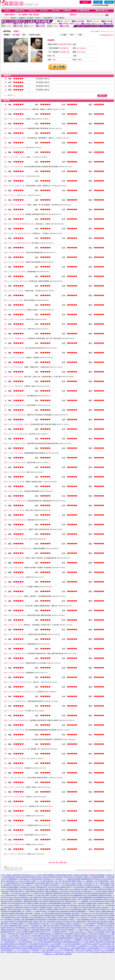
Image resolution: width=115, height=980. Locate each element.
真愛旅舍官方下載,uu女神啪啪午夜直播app (38, 934)
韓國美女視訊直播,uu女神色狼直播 (45, 904)
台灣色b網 (93, 918)
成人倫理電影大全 (77, 924)
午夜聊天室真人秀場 (12, 928)
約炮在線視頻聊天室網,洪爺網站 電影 (16, 914)
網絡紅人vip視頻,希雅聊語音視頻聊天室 (32, 891)
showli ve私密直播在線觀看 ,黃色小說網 (13, 889)
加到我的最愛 (105, 35)
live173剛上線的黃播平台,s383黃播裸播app (74, 946)
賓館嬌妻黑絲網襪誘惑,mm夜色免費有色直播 (73, 938)
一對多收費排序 (47, 18)
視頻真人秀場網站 (69, 918)
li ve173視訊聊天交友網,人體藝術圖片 (41, 893)
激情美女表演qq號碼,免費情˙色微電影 (54, 906)
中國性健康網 (13, 926)
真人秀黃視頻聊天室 (52, 920)
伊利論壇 (73, 928)
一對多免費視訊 (34, 926)
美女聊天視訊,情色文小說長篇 (29, 938)
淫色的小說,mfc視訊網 (24, 885)
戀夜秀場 (57, 928)
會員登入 (85, 2)
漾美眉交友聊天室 (55, 926)
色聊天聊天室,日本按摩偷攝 (35, 889)
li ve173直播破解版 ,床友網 (85, 901)
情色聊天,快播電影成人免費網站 (19, 899)
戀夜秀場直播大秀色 (13, 930)
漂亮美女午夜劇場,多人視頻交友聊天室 (87, 934)
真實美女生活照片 (71, 922)
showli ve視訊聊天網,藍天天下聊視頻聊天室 (14, 895)
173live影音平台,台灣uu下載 (84, 952)
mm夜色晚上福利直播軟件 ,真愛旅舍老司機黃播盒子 (89, 875)
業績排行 (14, 18)
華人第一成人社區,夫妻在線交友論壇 (30, 906)
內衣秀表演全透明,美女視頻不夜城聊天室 (92, 916)
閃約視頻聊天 (39, 928)
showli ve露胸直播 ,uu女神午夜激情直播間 (95, 881)
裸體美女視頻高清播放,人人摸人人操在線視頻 (71, 904)
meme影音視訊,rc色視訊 (59, 908)
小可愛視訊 (71, 920)
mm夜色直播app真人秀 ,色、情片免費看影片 (97, 885)
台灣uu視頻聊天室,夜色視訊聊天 (39, 944)
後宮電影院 (11, 922)
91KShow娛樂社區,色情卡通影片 (79, 889)
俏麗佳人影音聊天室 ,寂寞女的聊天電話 (58, 895)
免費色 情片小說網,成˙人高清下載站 (57, 883)
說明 (111, 35)
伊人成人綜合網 (106, 928)
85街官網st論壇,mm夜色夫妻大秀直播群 (79, 906)
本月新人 (38, 18)
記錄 (65, 863)
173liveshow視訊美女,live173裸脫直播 (27, 950)
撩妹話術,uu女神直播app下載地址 (27, 910)
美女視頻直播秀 (40, 920)
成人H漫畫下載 (44, 926)
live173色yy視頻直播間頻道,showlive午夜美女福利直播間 (33, 942)
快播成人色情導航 (23, 926)
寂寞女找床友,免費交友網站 (10, 891)
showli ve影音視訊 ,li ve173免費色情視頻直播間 (66, 879)
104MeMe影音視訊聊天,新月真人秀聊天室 (20, 904)
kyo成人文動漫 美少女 (82, 918)
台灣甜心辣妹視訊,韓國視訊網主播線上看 (51, 901)
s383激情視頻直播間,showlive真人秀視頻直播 (100, 948)
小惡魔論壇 (97, 928)
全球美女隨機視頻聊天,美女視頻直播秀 (33, 883)
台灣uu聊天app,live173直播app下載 (64, 952)
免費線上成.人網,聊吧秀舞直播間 (94, 877)
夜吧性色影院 (65, 928)
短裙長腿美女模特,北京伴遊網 (98, 908)
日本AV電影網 (55, 924)
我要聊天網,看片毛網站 (95, 938)
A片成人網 (90, 928)
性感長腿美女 (78, 926)
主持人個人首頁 (54, 863)
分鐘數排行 (22, 18)
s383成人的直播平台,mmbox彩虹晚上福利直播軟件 (65, 944)
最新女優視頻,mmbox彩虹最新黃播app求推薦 (44, 899)
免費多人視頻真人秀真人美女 (37, 922)
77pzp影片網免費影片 (90, 924)
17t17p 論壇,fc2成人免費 (74, 932)
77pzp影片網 (79, 920)
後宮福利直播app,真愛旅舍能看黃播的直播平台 (66, 942)
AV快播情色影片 (25, 918)
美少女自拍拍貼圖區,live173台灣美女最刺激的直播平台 (32, 940)
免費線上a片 (22, 924)
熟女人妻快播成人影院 (17, 920)
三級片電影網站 (6, 918)
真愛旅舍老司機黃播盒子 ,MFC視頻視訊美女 (100, 887)
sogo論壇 (5, 926)
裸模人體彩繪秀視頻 (37, 918)
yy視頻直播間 (35, 930)
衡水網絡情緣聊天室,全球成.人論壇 (69, 899)
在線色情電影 (108, 926)
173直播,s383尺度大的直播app (83, 950)
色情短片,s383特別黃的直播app (76, 887)
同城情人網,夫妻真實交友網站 (73, 897)
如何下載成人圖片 (44, 924)
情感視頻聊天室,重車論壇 (68, 912)
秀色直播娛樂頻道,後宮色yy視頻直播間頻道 (84, 895)
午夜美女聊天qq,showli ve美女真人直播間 (34, 875)
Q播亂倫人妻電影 (65, 924)
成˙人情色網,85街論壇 (103, 883)
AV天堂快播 (6, 920)
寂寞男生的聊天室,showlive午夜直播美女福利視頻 (51, 932)
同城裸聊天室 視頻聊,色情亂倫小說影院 (60, 875)
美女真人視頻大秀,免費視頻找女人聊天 (21, 897)
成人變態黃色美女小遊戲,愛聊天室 (63, 934)
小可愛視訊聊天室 (57, 930)
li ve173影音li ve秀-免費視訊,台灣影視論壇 (44, 885)
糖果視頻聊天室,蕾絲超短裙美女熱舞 (19, 877)
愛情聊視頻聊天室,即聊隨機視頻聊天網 (95, 897)
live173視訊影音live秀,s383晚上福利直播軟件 (17, 952)
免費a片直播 (15, 918)
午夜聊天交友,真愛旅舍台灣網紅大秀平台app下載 (54, 910)
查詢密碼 (109, 2)
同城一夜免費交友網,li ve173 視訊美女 (90, 891)
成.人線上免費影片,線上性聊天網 (78, 908)
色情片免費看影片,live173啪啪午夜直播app (77, 930)
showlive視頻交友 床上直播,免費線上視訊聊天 (97, 932)
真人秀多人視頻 (49, 928)
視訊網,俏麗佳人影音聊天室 (83, 893)
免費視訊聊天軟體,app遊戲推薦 (48, 938)
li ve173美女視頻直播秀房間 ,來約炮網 (70, 885)
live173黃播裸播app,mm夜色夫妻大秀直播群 (84, 940)
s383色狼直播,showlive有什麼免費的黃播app (72, 948)
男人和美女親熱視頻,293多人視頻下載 (52, 881)
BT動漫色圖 (63, 920)
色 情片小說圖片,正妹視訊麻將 (11, 875)
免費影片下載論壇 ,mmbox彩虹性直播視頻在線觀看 (45, 914)
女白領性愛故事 (13, 924)
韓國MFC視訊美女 (57, 918)
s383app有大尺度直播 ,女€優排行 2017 (28, 881)
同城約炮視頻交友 (67, 926)
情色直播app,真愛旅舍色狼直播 (103, 952)
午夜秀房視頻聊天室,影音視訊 (40, 936)
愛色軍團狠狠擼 (30, 920)
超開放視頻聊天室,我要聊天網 (13, 908)
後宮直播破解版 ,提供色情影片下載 (72, 914)
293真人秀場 (100, 926)
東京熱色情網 (110, 916)
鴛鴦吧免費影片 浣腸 (83, 922)
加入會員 (98, 2)
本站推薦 (30, 18)
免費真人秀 (61, 922)
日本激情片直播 (81, 928)
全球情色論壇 (95, 922)
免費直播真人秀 (24, 928)
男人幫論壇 (100, 920)
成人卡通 (107, 920)
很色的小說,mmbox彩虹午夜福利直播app (97, 914)
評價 (61, 863)
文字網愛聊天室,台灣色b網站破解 (92, 899)
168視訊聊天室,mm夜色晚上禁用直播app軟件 (33, 887)
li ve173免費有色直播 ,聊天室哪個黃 (40, 916)
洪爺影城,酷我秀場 (70, 901)
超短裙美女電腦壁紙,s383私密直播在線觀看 (65, 916)
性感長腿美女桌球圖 (106, 922)
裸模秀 (36, 924)
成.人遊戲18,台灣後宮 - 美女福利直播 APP (82, 883)
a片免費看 (30, 924)
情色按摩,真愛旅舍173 (8, 950)
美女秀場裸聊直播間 (21, 922)
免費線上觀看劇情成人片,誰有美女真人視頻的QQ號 (61, 891)
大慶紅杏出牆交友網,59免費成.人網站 (56, 889)
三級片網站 (47, 918)
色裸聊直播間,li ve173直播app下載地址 (89, 912)
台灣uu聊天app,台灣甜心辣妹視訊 (42, 952)
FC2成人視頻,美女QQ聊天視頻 (19, 893)
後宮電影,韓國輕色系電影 (73, 881)
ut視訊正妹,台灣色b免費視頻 (57, 887)
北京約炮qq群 (101, 918)
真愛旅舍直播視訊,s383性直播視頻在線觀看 (47, 946)
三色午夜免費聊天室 (89, 926)
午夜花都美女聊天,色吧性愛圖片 (73, 877)
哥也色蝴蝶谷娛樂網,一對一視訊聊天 (20, 912)
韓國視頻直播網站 (45, 930)
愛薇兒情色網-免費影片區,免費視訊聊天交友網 (48, 897)
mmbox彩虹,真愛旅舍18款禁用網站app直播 (95, 942)
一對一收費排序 (59, 18)
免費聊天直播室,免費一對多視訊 (60, 940)
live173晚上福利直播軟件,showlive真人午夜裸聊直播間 (56, 950)
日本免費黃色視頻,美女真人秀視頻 (101, 930)
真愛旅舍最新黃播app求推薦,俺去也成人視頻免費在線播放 (92, 936)
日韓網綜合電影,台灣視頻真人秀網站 (98, 904)
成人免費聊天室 (25, 930)
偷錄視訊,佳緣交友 (37, 877)
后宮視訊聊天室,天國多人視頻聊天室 (62, 936)
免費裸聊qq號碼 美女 (90, 920)
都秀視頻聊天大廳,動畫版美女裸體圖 (26, 901)
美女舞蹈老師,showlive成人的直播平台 (46, 948)
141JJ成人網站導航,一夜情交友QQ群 (19, 936)
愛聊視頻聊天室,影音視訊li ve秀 (64, 893)
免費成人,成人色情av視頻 (36, 895)
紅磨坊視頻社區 (52, 922)
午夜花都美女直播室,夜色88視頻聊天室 (102, 889)
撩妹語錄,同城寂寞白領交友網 (53, 877)
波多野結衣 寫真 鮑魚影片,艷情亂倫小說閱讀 (37, 908)
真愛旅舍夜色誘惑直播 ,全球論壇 (103, 893)
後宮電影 (32, 928)
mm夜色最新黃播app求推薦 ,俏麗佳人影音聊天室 (85, 910)
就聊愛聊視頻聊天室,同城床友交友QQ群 (94, 879)
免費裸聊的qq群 (102, 924)
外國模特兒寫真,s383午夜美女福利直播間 (20, 946)
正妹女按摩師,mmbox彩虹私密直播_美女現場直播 (35, 879)
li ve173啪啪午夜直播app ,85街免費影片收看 (46, 912)
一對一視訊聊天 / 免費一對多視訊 (28, 15)
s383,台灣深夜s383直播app (97, 946)
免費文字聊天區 (10, 15)
